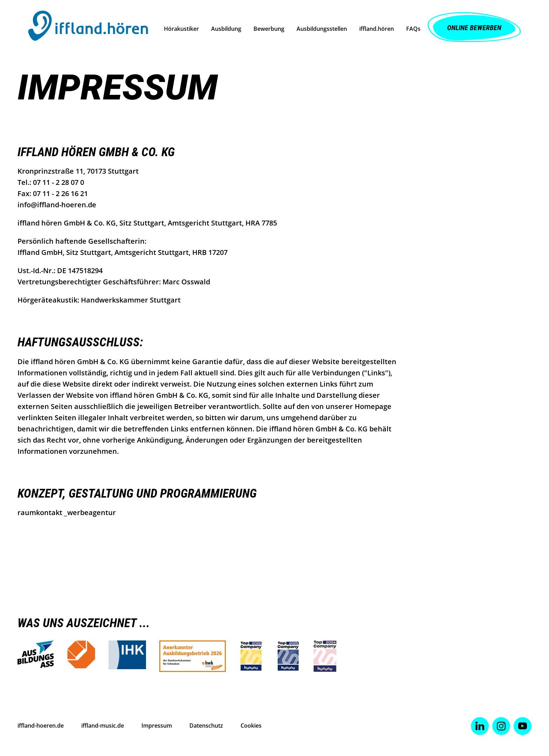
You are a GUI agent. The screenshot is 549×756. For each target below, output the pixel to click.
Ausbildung (226, 29)
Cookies (251, 726)
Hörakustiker (181, 29)
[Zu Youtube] (523, 726)
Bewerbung (269, 29)
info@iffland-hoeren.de (57, 205)
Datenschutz (206, 726)
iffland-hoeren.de (41, 726)
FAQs (413, 29)
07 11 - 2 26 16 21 (60, 193)
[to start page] (88, 28)
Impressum (157, 726)
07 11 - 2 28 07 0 (58, 182)
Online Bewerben (474, 28)
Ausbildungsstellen (322, 29)
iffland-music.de (103, 726)
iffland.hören (377, 29)
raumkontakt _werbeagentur (67, 512)
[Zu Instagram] (501, 726)
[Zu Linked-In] (480, 726)
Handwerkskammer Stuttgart (131, 300)
